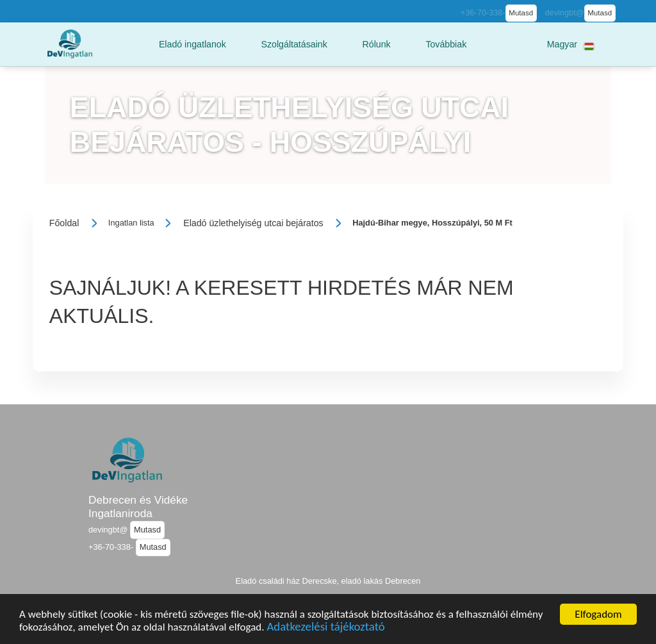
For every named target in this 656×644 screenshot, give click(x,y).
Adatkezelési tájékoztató (325, 632)
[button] (193, 44)
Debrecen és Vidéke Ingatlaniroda (138, 507)
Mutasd (521, 13)
